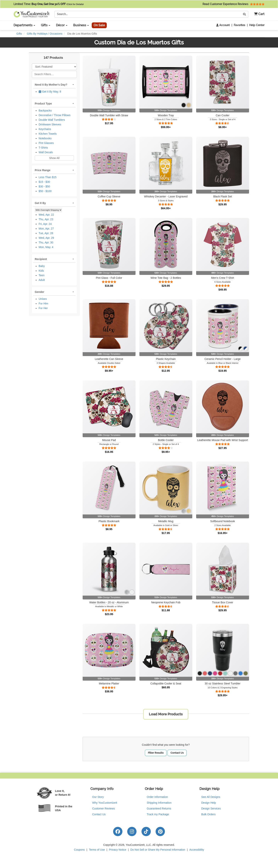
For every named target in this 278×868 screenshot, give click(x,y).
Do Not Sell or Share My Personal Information (158, 850)
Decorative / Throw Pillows (55, 115)
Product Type (43, 104)
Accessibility (197, 850)
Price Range (43, 170)
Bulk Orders (208, 814)
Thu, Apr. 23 (46, 219)
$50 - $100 (45, 191)
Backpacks (45, 111)
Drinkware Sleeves (50, 124)
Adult (42, 280)
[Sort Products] (54, 67)
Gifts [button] (46, 25)
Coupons (79, 850)
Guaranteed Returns (159, 808)
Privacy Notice (117, 850)
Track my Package (158, 814)
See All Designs (211, 797)
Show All (54, 158)
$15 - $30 (44, 182)
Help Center (257, 25)
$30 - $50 (44, 186)
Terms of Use (97, 850)
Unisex (43, 299)
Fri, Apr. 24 (45, 224)
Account (223, 25)
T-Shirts (43, 148)
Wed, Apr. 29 (46, 238)
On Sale (99, 25)
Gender (39, 292)
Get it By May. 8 (50, 92)
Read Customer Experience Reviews (234, 4)
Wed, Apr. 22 (46, 215)
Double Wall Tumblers (52, 120)
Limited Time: (49, 4)
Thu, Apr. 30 (46, 242)
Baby (42, 266)
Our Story (98, 797)
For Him (43, 304)
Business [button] (81, 25)
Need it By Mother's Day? (51, 85)
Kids (41, 271)
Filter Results (156, 753)
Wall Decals (46, 152)
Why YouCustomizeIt (105, 803)
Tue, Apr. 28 (46, 233)
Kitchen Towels (48, 134)
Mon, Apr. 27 (46, 229)
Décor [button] (62, 25)
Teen (42, 275)
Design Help (209, 803)
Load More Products (166, 714)
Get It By (40, 203)
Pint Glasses (46, 143)
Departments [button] (24, 25)
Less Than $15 (47, 177)
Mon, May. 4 (46, 247)
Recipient (41, 259)
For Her (43, 308)
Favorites (239, 25)
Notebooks (45, 138)
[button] (258, 14)
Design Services (211, 808)
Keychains (45, 129)
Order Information (157, 797)
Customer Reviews (104, 808)
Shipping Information (159, 803)
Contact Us (177, 753)
